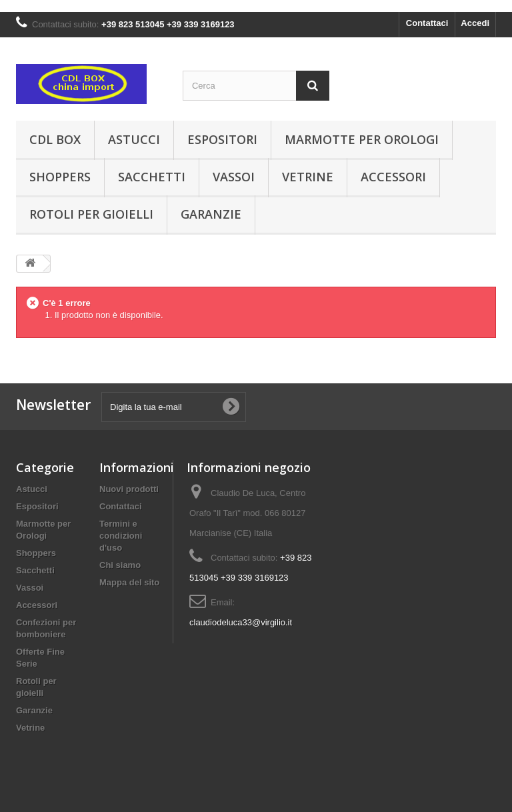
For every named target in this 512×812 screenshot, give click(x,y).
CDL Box (55, 139)
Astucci (134, 139)
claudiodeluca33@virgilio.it (241, 622)
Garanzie (211, 214)
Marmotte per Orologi (362, 139)
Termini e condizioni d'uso (121, 536)
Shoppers (60, 177)
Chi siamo (120, 565)
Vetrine (308, 177)
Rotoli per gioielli (91, 214)
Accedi (475, 23)
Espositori (222, 139)
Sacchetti (152, 177)
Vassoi (234, 177)
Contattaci (427, 23)
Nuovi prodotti (129, 489)
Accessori (393, 177)
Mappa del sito (129, 582)
